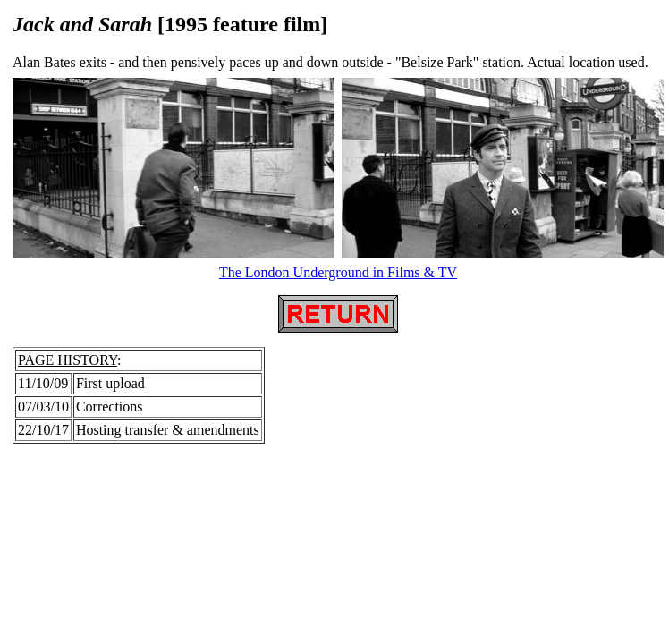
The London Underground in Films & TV (338, 272)
